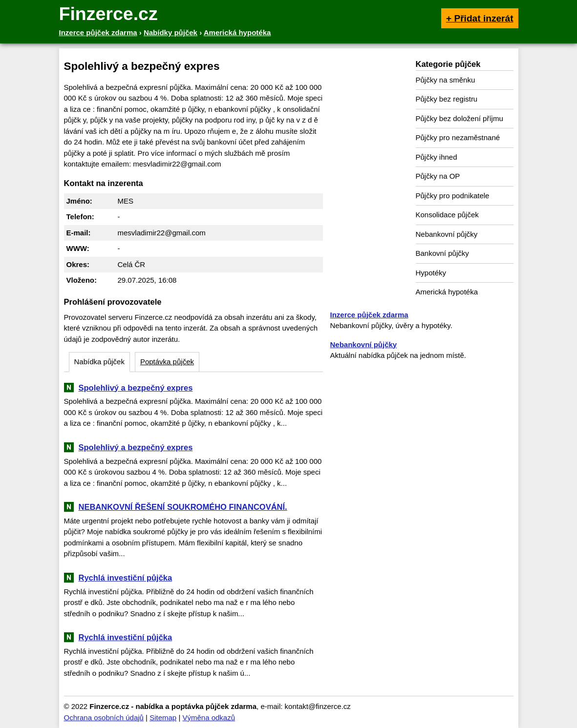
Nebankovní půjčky (447, 234)
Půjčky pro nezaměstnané (458, 137)
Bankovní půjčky (442, 253)
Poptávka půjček (167, 362)
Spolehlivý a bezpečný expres (136, 388)
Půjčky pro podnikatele (453, 196)
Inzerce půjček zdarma (369, 315)
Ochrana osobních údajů (104, 718)
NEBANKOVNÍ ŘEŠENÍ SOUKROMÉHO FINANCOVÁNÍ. (183, 507)
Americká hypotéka (447, 292)
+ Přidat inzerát (480, 18)
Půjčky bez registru (447, 99)
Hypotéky (431, 273)
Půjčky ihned (437, 157)
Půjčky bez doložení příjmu (459, 118)
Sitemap (163, 718)
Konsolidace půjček (447, 215)
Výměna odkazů (209, 718)
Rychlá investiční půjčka (126, 578)
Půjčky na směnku (446, 80)
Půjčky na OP (438, 176)
